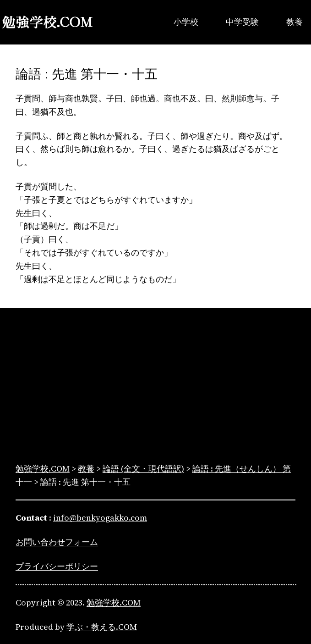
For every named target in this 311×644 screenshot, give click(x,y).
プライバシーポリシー (57, 566)
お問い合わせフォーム (57, 542)
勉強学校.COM (114, 602)
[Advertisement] (155, 387)
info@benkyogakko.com (100, 518)
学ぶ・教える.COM (102, 627)
